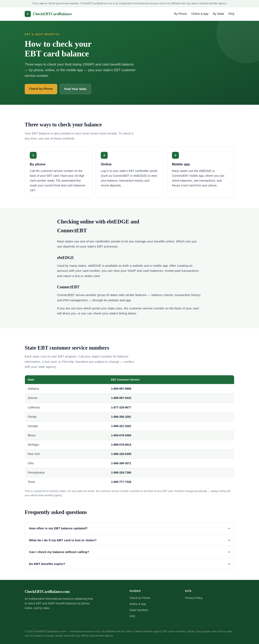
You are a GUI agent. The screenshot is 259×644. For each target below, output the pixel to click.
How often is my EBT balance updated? (58, 528)
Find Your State (75, 89)
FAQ (231, 14)
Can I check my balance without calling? (59, 552)
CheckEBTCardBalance (48, 14)
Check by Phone (41, 89)
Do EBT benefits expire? (47, 564)
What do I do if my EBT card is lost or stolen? (63, 540)
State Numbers (139, 610)
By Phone (181, 14)
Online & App (200, 14)
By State (218, 14)
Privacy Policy (194, 598)
